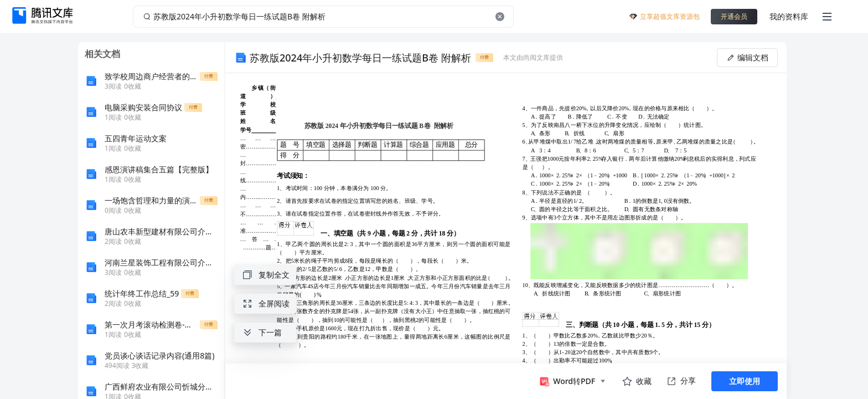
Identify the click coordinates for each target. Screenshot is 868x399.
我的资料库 (789, 16)
